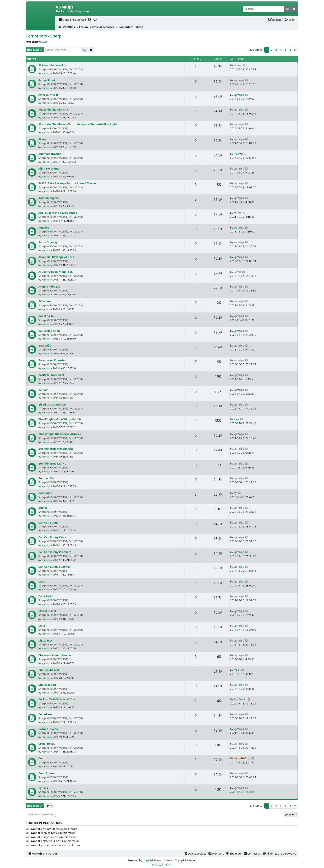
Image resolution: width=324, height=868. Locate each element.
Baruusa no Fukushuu (53, 360)
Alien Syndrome (49, 169)
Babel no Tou (47, 316)
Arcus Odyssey (48, 242)
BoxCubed (240, 699)
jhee (236, 419)
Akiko (42, 139)
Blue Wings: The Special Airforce (60, 434)
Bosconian (45, 493)
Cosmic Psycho (48, 729)
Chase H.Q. (45, 640)
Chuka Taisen (47, 685)
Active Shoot (47, 80)
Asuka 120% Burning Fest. (56, 272)
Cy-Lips (43, 788)
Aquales (44, 228)
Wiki (82, 20)
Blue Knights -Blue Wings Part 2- (60, 419)
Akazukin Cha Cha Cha (53, 110)
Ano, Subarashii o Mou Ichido (58, 213)
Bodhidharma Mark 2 (52, 463)
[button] (50, 806)
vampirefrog (242, 758)
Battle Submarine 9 (51, 375)
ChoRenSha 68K (49, 670)
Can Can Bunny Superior (54, 567)
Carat (42, 581)
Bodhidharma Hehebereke (56, 449)
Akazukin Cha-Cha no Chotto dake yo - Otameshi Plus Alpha (78, 124)
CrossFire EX (47, 744)
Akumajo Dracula (50, 154)
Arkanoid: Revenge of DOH (56, 257)
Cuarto (43, 758)
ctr (235, 493)
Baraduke (45, 346)
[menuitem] (67, 20)
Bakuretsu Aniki (49, 331)
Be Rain (43, 390)
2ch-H (237, 272)
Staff (44, 42)
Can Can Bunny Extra (52, 537)
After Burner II (48, 95)
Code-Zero (45, 714)
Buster (43, 508)
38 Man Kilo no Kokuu (53, 65)
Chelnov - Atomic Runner (55, 655)
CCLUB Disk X (47, 611)
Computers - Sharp (44, 36)
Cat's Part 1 (46, 596)
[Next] (295, 50)
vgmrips (46, 73)
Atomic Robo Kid (49, 287)
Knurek (238, 154)
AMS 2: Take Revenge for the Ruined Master (67, 183)
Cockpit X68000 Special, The (57, 699)
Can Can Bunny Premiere (55, 552)
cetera (238, 65)
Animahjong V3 (49, 198)
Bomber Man (47, 478)
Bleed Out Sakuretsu (52, 405)
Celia (42, 626)
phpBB (147, 860)
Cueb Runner (47, 773)
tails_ (237, 670)
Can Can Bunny (48, 522)
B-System (45, 301)
